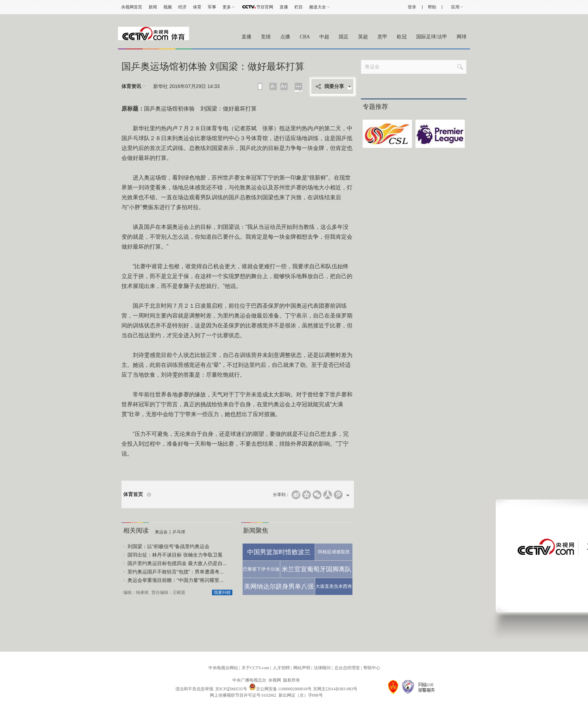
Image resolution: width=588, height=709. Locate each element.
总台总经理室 (347, 668)
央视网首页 (132, 7)
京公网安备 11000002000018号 (280, 689)
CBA (305, 37)
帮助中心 (372, 668)
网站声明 (302, 668)
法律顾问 (322, 668)
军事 (212, 7)
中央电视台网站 (223, 668)
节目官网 (265, 7)
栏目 (299, 7)
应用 (455, 7)
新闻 (153, 7)
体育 (197, 7)
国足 (344, 37)
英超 (363, 37)
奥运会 (161, 532)
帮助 (432, 7)
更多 (227, 7)
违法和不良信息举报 (194, 689)
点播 (285, 37)
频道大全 (318, 7)
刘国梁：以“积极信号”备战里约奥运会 (168, 546)
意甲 (382, 37)
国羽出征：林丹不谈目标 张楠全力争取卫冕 (175, 555)
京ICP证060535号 (231, 689)
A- (273, 86)
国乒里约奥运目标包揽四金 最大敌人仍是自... (177, 563)
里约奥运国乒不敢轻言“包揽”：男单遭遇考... (176, 572)
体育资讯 (131, 86)
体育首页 (133, 494)
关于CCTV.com (255, 668)
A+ (284, 86)
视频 (168, 7)
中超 (324, 37)
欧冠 (402, 37)
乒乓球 (179, 532)
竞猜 (266, 37)
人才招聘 (281, 668)
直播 (284, 7)
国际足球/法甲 (432, 37)
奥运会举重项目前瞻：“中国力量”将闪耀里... (176, 580)
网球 (462, 37)
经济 (182, 7)
